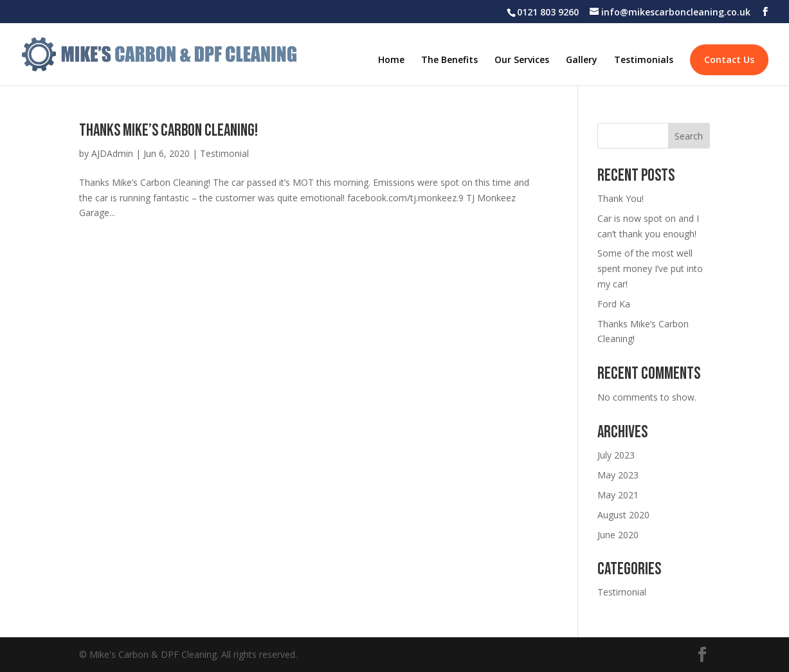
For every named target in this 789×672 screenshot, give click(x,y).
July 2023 (616, 455)
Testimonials (644, 60)
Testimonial (224, 153)
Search (689, 136)
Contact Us (729, 59)
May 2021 (618, 495)
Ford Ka (614, 304)
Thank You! (621, 198)
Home (391, 60)
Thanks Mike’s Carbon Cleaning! (168, 131)
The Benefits (449, 60)
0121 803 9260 (548, 12)
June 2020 (618, 535)
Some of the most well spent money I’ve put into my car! (650, 268)
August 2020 (623, 515)
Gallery (582, 60)
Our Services (522, 60)
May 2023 (618, 475)
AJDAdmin (112, 153)
